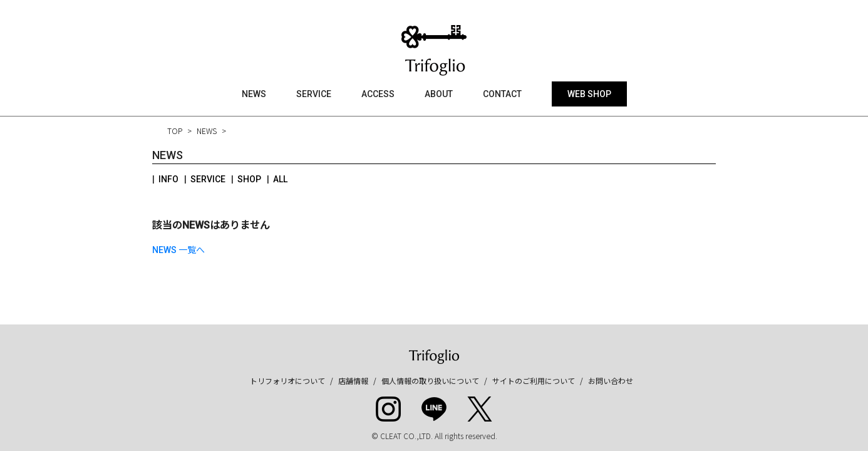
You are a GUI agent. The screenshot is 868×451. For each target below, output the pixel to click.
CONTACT (502, 94)
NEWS (254, 94)
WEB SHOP (589, 94)
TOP (175, 131)
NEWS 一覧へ (178, 250)
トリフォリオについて (287, 381)
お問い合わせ (611, 381)
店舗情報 (353, 381)
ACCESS (378, 94)
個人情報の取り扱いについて (430, 381)
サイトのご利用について (534, 381)
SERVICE (314, 94)
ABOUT (439, 94)
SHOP (249, 179)
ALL (280, 179)
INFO (168, 179)
